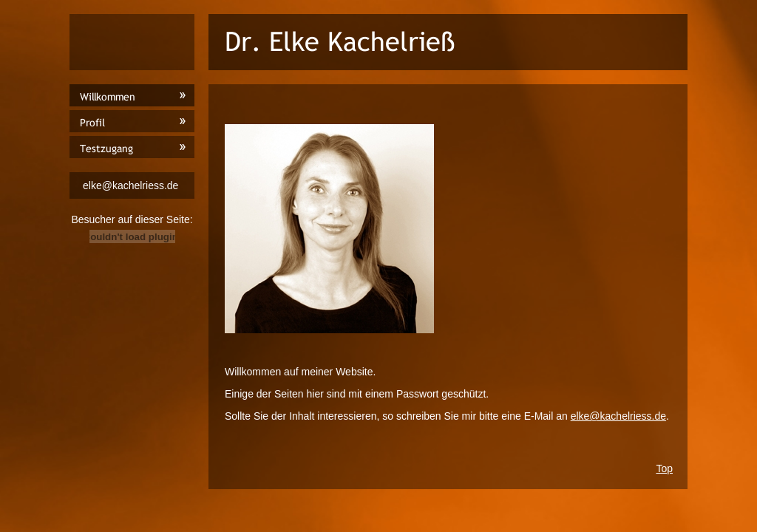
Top (664, 468)
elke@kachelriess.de (618, 416)
